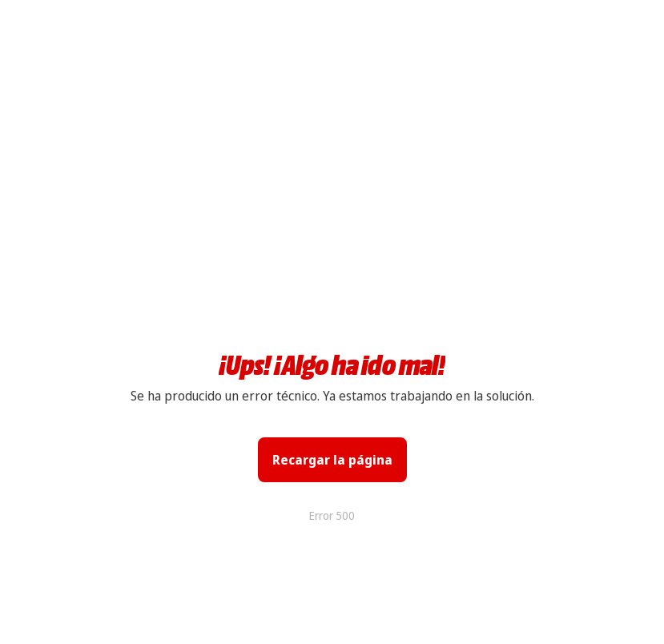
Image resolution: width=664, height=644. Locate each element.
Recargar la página (332, 460)
